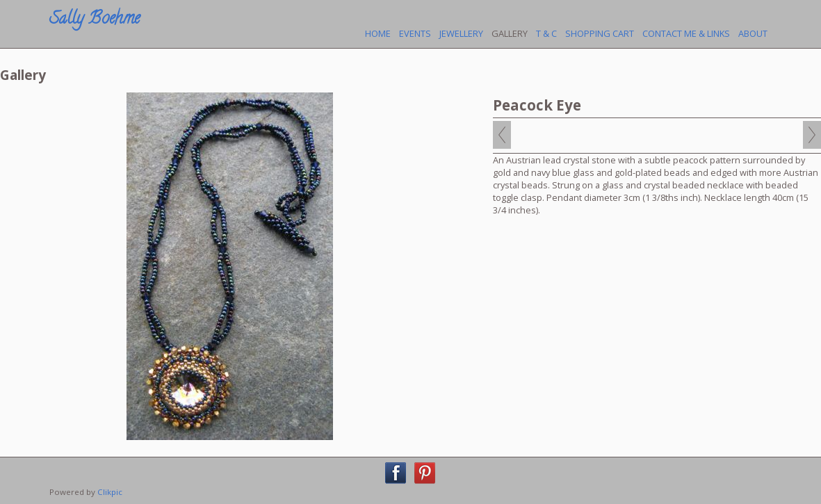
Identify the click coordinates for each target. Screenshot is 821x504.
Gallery (510, 33)
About (753, 33)
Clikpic (110, 492)
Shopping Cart (600, 33)
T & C (546, 33)
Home (378, 33)
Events (415, 33)
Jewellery (461, 33)
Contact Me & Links (686, 33)
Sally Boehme (95, 20)
